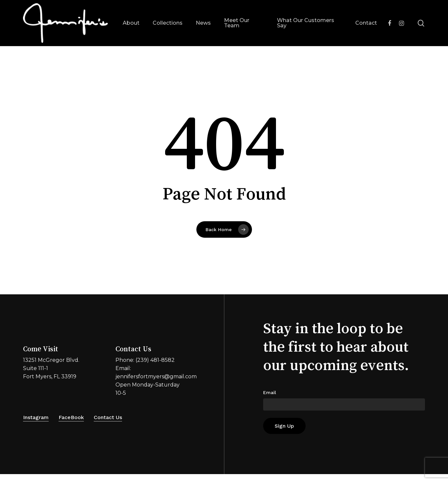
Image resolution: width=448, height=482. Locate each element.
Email (270, 392)
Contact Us (108, 417)
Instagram (36, 417)
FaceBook (71, 417)
